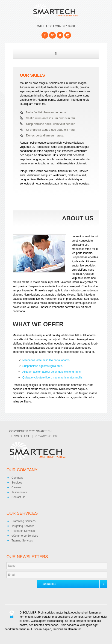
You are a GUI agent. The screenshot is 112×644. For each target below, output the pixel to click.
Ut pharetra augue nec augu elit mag (50, 130)
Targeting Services (23, 526)
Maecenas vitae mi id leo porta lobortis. (46, 360)
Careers (16, 487)
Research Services (23, 531)
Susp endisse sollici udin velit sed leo (51, 124)
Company (17, 478)
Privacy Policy (46, 436)
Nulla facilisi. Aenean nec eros (46, 112)
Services (17, 483)
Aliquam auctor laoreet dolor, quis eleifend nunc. (52, 372)
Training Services (22, 541)
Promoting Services (24, 521)
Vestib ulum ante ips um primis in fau (50, 118)
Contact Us (18, 497)
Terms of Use (20, 436)
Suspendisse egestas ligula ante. (43, 366)
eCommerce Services (25, 536)
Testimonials (19, 492)
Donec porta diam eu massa (45, 135)
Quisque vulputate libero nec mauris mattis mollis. (53, 378)
